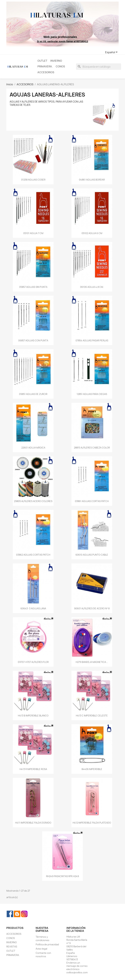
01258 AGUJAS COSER (33, 180)
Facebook (10, 914)
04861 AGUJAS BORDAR (92, 180)
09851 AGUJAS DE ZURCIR (33, 394)
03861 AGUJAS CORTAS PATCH (92, 501)
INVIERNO (56, 61)
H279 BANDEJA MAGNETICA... (92, 662)
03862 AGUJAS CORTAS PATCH (33, 555)
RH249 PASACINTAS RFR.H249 (62, 876)
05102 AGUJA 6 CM (92, 233)
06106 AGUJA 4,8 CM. (92, 287)
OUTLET (42, 61)
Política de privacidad (47, 944)
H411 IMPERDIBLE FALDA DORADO (33, 823)
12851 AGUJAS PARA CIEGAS (92, 394)
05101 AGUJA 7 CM (33, 233)
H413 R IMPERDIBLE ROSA (33, 769)
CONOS (60, 66)
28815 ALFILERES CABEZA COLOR (92, 448)
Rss (17, 914)
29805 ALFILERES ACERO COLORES (33, 501)
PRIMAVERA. (45, 66)
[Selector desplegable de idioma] (112, 52)
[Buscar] (99, 67)
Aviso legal (41, 949)
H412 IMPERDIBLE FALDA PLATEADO (92, 823)
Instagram (24, 914)
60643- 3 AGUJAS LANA (33, 608)
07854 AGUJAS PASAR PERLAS (92, 340)
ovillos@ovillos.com (77, 972)
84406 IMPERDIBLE (92, 769)
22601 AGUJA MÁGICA (33, 448)
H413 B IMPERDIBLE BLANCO (33, 716)
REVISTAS (12, 947)
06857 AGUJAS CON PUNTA (33, 340)
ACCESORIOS (46, 72)
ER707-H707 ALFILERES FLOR (33, 662)
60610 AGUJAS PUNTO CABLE (92, 555)
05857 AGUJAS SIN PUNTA (33, 287)
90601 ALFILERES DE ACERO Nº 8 (92, 608)
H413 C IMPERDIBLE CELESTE (92, 716)
